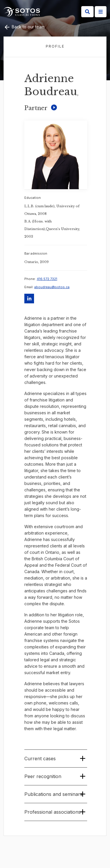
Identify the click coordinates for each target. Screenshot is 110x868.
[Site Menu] (101, 12)
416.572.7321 (47, 279)
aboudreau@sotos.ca (52, 287)
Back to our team (24, 27)
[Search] (87, 12)
